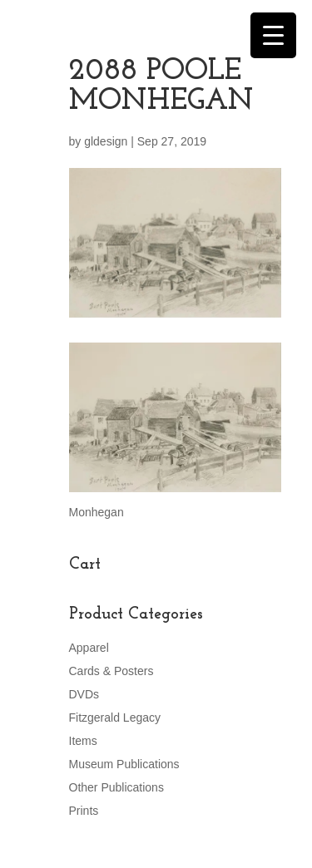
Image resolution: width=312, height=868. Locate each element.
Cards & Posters (111, 671)
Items (83, 741)
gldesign (106, 141)
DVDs (84, 694)
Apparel (89, 648)
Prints (84, 811)
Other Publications (116, 787)
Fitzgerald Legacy (115, 718)
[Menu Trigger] (273, 35)
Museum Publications (124, 764)
